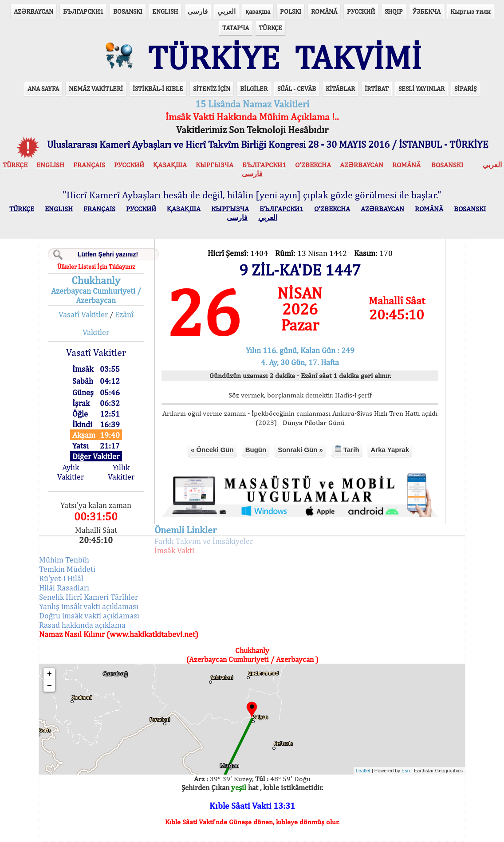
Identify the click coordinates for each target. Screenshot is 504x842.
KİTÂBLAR (340, 89)
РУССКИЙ (361, 11)
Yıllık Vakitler (121, 472)
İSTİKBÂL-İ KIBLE (158, 89)
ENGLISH (165, 11)
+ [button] (49, 674)
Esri (406, 771)
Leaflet (363, 771)
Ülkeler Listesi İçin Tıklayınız (96, 267)
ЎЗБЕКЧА (427, 11)
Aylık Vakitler (71, 472)
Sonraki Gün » (300, 450)
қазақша (258, 11)
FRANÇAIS (89, 165)
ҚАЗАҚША (170, 165)
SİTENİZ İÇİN (212, 89)
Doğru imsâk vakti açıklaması (89, 616)
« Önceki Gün (212, 450)
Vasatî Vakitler (83, 314)
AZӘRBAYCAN (33, 11)
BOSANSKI (128, 11)
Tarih (347, 449)
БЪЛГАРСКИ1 (83, 11)
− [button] (49, 686)
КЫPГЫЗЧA (215, 165)
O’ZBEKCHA (313, 165)
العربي (226, 11)
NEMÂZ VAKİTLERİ (96, 89)
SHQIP (394, 11)
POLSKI (291, 11)
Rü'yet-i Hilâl (61, 578)
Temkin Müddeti (67, 569)
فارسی (198, 11)
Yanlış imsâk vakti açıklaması (89, 606)
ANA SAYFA (43, 89)
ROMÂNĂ (324, 11)
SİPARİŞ (465, 89)
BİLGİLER (254, 89)
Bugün (256, 450)
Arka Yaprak (390, 450)
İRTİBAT (377, 89)
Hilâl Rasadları (64, 588)
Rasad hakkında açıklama (82, 625)
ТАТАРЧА (236, 28)
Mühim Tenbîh (64, 560)
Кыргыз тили (471, 11)
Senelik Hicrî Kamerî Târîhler (89, 597)
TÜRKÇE (270, 28)
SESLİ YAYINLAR (421, 89)
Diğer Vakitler (96, 456)
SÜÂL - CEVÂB (297, 89)
